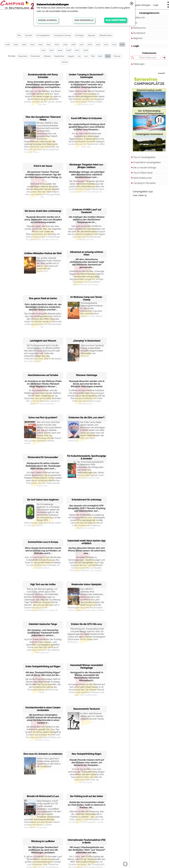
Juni (86, 56)
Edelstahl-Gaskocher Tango (43, 624)
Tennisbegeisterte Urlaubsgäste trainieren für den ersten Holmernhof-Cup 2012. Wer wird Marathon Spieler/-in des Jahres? (85, 310)
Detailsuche (139, 18)
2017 (82, 44)
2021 (49, 44)
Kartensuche (139, 28)
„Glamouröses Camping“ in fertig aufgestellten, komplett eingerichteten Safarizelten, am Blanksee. (86, 351)
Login (156, 5)
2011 (43, 50)
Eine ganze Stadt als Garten (43, 298)
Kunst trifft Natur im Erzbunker (86, 118)
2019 (65, 44)
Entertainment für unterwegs (87, 500)
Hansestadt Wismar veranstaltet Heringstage (86, 667)
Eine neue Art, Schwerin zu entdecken (43, 754)
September (59, 56)
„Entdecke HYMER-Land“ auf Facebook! (86, 211)
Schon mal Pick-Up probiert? (43, 418)
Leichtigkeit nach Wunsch (43, 341)
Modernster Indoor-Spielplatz (86, 584)
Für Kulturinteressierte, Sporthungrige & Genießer (87, 457)
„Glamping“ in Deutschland (87, 341)
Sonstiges (79, 35)
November (35, 56)
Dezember (23, 56)
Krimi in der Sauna (43, 166)
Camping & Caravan (62, 35)
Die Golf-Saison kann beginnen (43, 500)
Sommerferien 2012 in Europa (43, 542)
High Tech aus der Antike (43, 584)
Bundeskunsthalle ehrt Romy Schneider (43, 76)
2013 (114, 44)
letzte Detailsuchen (143, 178)
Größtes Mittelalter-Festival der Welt (43, 253)
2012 (122, 44)
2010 (52, 50)
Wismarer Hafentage (87, 375)
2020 (57, 44)
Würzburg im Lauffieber (43, 841)
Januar (65, 62)
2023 (32, 44)
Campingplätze (43, 35)
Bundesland (139, 33)
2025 (16, 44)
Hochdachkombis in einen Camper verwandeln (43, 709)
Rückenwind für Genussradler (43, 457)
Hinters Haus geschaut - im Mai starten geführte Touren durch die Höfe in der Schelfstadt (42, 764)
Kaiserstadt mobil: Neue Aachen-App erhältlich (86, 542)
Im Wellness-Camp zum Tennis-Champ (86, 298)
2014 (106, 44)
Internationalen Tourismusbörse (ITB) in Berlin (87, 841)
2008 (69, 50)
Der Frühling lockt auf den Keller (86, 796)
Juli (79, 56)
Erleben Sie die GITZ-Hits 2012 (86, 624)
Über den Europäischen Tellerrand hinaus (43, 118)
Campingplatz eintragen (139, 5)
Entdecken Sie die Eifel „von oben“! (86, 418)
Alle (19, 35)
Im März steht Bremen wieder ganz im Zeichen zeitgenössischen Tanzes (86, 719)
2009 (60, 50)
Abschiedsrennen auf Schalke (43, 375)
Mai (93, 56)
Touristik (28, 35)
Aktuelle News (106, 35)
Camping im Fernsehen (145, 183)
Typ (135, 23)
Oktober (47, 56)
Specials (92, 35)
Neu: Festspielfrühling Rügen (87, 754)
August (71, 56)
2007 (77, 50)
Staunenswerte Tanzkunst (86, 709)
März (108, 56)
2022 (41, 44)
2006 (86, 50)
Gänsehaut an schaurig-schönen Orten (87, 253)
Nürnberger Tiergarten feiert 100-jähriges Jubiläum (86, 166)
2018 (73, 44)
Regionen (138, 38)
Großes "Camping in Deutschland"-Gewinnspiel (87, 76)
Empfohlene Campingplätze (147, 162)
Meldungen (139, 64)
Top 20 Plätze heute (143, 173)
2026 (7, 44)
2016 (90, 44)
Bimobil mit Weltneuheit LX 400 (43, 796)
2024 (24, 44)
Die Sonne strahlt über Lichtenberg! (43, 211)
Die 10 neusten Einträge (145, 168)
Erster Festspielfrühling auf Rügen (43, 667)
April (100, 56)
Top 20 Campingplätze (144, 157)
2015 (98, 44)
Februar (117, 56)
